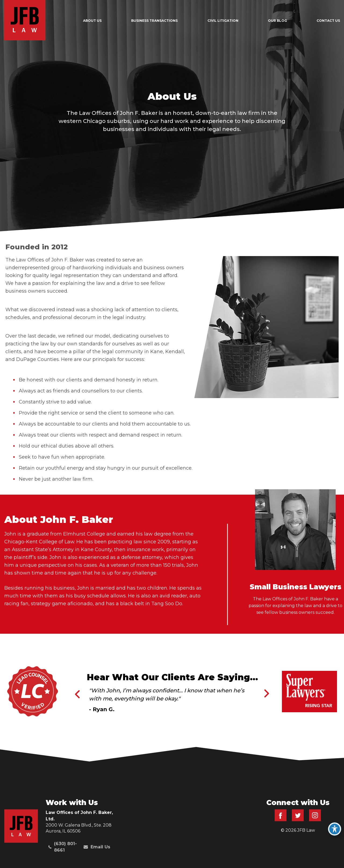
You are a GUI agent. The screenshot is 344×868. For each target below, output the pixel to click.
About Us (92, 21)
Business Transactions (154, 21)
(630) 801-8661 (63, 847)
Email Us (97, 847)
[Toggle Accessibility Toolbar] (335, 829)
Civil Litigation (223, 21)
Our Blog (277, 21)
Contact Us (328, 21)
